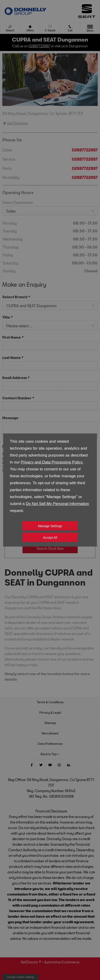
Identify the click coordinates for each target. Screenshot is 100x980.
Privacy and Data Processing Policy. (52, 462)
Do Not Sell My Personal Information (57, 504)
